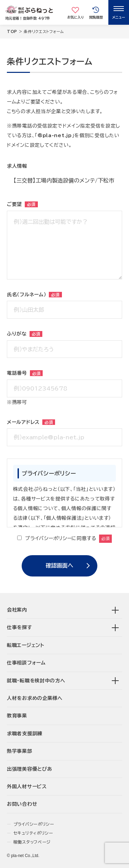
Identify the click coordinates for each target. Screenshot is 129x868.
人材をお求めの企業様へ (35, 698)
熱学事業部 (20, 751)
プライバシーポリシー (34, 824)
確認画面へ (60, 565)
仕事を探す (20, 627)
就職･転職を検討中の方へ (36, 681)
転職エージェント (26, 645)
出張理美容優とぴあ (29, 769)
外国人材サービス (27, 787)
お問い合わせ (22, 804)
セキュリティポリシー (33, 833)
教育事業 (17, 716)
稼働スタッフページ (32, 842)
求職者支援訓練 (25, 734)
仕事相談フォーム (26, 663)
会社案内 (17, 610)
